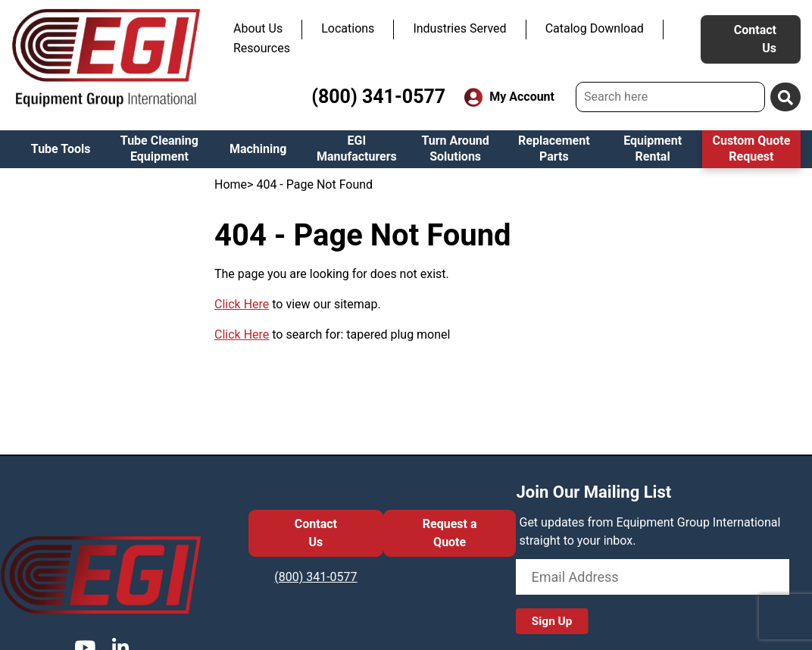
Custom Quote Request (751, 148)
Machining (258, 149)
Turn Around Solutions (455, 148)
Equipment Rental (653, 148)
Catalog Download (595, 28)
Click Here (242, 304)
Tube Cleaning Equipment (159, 148)
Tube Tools (61, 149)
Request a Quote (450, 533)
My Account (509, 97)
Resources (262, 48)
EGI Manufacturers (357, 148)
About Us (258, 28)
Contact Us (755, 39)
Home (231, 184)
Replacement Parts (554, 148)
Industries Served (459, 28)
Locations (348, 28)
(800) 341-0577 (378, 97)
